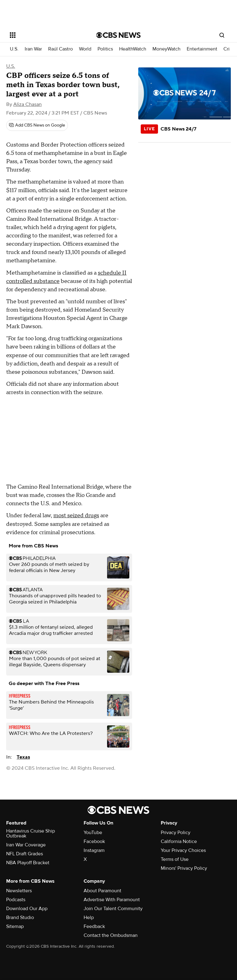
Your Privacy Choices (183, 850)
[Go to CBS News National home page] (118, 35)
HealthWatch (133, 49)
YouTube (93, 833)
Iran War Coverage (26, 845)
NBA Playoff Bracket (28, 863)
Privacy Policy (176, 833)
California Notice (179, 841)
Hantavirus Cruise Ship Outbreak (31, 833)
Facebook (94, 841)
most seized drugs (76, 516)
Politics (105, 49)
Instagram (94, 850)
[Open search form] (222, 35)
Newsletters (19, 891)
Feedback (94, 926)
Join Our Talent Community (113, 909)
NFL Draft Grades (25, 854)
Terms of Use (175, 859)
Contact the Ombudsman (111, 935)
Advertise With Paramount (112, 900)
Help (89, 917)
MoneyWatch (166, 49)
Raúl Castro (60, 49)
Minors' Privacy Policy (184, 868)
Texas (23, 757)
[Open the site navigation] (46, 35)
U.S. (14, 49)
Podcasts (16, 900)
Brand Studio (20, 917)
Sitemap (15, 926)
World (85, 49)
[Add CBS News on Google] (37, 125)
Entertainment (202, 49)
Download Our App (27, 909)
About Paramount (102, 891)
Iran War (33, 49)
